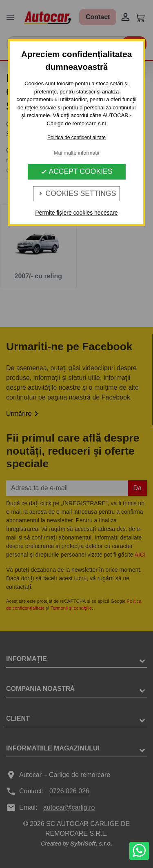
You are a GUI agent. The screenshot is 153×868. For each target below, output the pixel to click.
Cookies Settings (77, 193)
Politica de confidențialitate (76, 138)
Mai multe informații (76, 153)
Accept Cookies (76, 171)
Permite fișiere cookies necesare (76, 213)
